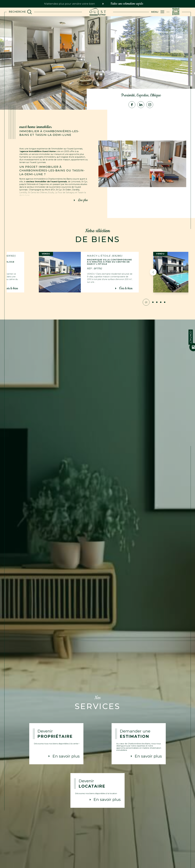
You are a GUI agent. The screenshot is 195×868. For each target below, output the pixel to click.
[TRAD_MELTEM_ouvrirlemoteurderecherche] (20, 12)
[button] (147, 272)
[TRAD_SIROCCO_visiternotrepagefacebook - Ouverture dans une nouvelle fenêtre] (132, 105)
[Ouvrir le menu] (158, 12)
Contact (191, 337)
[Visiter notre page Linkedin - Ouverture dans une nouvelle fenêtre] (141, 105)
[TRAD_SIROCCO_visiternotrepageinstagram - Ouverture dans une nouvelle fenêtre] (150, 105)
